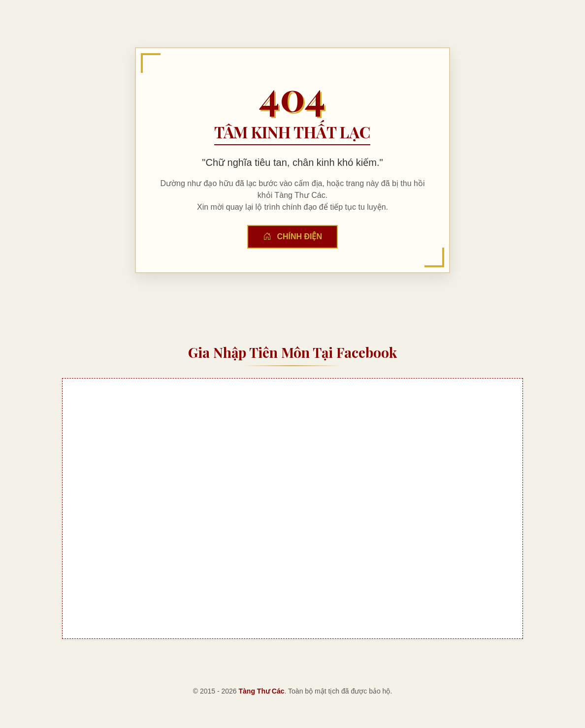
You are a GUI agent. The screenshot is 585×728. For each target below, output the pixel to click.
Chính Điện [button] (292, 237)
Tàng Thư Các (262, 691)
